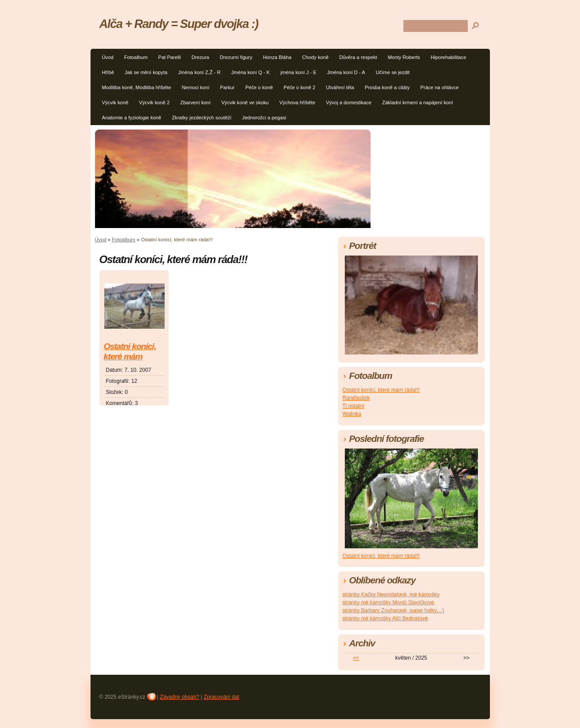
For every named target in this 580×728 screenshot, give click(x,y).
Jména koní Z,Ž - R (199, 72)
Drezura (200, 57)
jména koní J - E (298, 72)
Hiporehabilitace (448, 57)
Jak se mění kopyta (146, 72)
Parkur (227, 87)
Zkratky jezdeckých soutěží (201, 118)
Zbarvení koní (195, 102)
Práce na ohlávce (439, 87)
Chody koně (316, 57)
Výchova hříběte (298, 102)
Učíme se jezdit (393, 72)
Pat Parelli (169, 57)
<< (356, 658)
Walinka (352, 414)
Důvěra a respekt (358, 57)
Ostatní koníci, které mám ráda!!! (130, 352)
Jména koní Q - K (251, 72)
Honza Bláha (277, 57)
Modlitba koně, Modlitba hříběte (137, 87)
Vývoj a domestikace (349, 102)
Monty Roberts (404, 57)
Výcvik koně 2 (154, 102)
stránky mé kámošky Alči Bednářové (385, 618)
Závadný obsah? (180, 697)
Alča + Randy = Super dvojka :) (179, 24)
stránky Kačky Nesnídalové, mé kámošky (391, 594)
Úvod (108, 57)
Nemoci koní (196, 87)
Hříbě (108, 72)
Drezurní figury (236, 57)
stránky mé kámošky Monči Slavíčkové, (389, 602)
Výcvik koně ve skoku (245, 102)
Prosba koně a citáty (387, 87)
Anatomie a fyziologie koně (132, 118)
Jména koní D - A (346, 72)
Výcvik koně (115, 102)
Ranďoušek (356, 398)
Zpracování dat (221, 697)
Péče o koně (259, 87)
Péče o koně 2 (300, 87)
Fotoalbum (136, 57)
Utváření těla (340, 87)
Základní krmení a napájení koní (418, 102)
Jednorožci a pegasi (264, 118)
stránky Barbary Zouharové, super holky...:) (393, 610)
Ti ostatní (353, 406)
